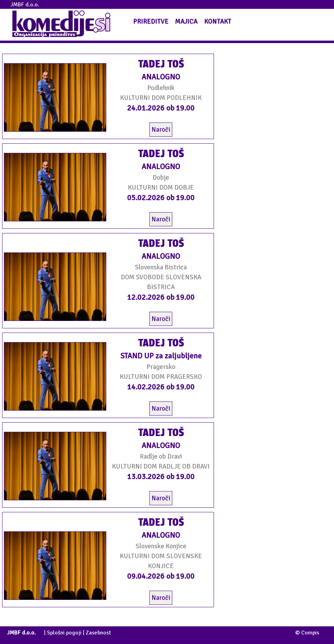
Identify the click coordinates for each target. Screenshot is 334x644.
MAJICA (186, 21)
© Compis (307, 633)
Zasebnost (98, 633)
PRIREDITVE (151, 21)
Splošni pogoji (64, 633)
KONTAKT (218, 21)
